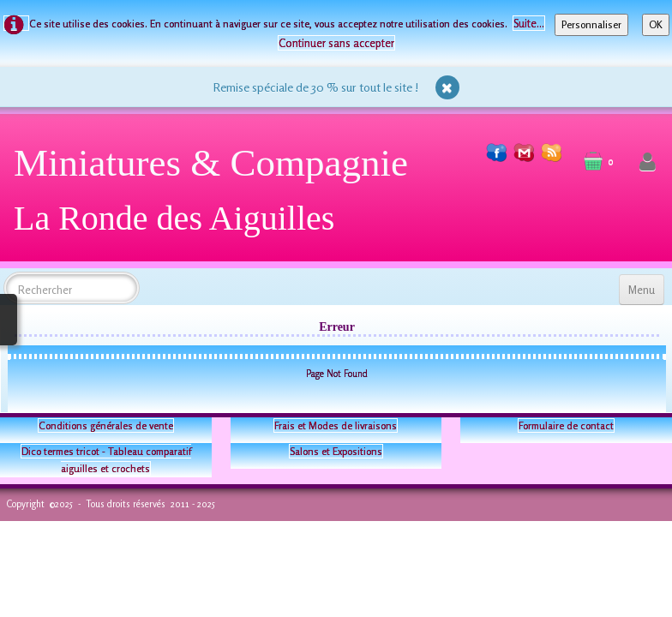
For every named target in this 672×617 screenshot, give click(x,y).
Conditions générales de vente (106, 425)
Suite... (529, 23)
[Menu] (642, 290)
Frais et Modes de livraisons (336, 425)
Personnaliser (591, 24)
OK (656, 24)
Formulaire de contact (566, 425)
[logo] (217, 197)
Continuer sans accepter (336, 43)
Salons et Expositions (336, 451)
